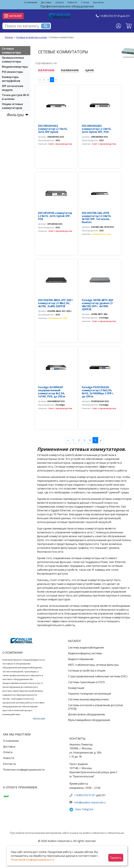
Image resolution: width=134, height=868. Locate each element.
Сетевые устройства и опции (31, 37)
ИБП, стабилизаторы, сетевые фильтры (93, 665)
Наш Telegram (84, 809)
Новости (72, 2)
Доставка (46, 2)
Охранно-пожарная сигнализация (90, 694)
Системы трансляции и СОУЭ (86, 682)
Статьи (85, 2)
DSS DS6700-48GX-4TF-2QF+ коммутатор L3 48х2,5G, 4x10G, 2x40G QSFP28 (56, 303)
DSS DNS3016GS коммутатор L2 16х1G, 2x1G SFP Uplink (53, 129)
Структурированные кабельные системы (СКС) (98, 676)
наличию (46, 70)
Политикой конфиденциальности (32, 860)
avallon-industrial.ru (95, 833)
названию (70, 70)
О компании (30, 2)
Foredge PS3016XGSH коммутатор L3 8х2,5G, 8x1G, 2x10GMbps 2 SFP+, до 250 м (98, 392)
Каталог (13, 16)
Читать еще (39, 718)
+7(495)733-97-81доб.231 (115, 16)
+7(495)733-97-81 (85, 795)
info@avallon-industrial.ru (90, 802)
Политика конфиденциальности (24, 770)
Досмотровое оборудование (87, 714)
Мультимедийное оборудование (89, 720)
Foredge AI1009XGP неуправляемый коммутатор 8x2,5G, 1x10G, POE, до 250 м (52, 392)
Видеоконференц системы (85, 653)
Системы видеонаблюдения (86, 647)
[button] (129, 26)
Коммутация (76, 688)
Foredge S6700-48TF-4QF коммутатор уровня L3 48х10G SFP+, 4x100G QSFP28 (98, 305)
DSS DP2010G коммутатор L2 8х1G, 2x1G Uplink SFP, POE (55, 216)
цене (90, 70)
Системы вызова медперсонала (88, 699)
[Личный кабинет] (119, 26)
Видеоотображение (81, 659)
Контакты (98, 2)
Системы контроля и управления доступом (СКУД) (95, 707)
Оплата (59, 2)
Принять (116, 858)
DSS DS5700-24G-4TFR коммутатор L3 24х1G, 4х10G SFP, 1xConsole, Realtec (97, 218)
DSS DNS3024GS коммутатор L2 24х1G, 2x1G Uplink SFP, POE (97, 129)
